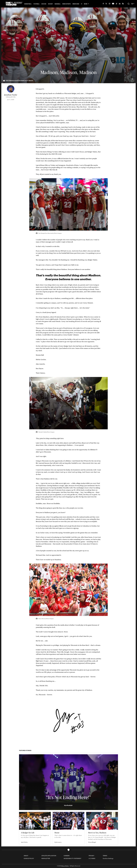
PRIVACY (91, 856)
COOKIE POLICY (29, 858)
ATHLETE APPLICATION (49, 856)
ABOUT (26, 856)
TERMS (105, 856)
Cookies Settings (108, 858)
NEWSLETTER (46, 858)
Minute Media (65, 866)
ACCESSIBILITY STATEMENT (72, 858)
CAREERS (67, 856)
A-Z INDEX (92, 858)
